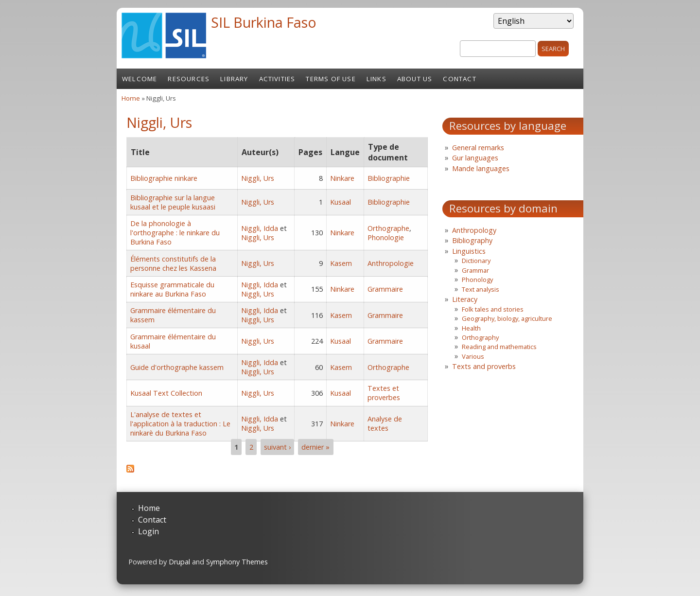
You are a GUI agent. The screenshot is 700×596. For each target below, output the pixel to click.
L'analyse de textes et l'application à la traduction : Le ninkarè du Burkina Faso (180, 424)
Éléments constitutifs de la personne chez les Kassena (173, 263)
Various (473, 356)
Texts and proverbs (484, 366)
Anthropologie (391, 263)
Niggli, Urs (258, 178)
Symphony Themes (237, 562)
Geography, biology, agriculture (507, 318)
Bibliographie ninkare (164, 178)
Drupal (179, 562)
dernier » (315, 447)
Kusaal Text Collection (166, 393)
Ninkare (342, 178)
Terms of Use (331, 79)
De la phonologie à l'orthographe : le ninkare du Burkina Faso (175, 233)
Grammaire (385, 289)
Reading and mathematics (499, 347)
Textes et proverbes (384, 393)
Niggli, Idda (260, 228)
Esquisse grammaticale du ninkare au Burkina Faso (172, 289)
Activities (277, 79)
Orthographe (388, 228)
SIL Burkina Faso (264, 22)
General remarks (478, 148)
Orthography (480, 337)
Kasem (341, 263)
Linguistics (469, 251)
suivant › (277, 447)
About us (415, 79)
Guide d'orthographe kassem (177, 367)
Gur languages (475, 158)
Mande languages (481, 168)
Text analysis (481, 289)
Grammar (475, 270)
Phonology (477, 280)
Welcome (140, 79)
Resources (189, 79)
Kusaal (341, 202)
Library (234, 79)
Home (131, 98)
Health (471, 328)
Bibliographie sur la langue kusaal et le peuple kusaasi (173, 202)
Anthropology (474, 230)
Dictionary (476, 261)
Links (376, 79)
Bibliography (472, 240)
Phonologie (386, 237)
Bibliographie (389, 178)
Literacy (465, 299)
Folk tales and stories (493, 309)
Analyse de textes (385, 423)
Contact (459, 79)
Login (149, 531)
